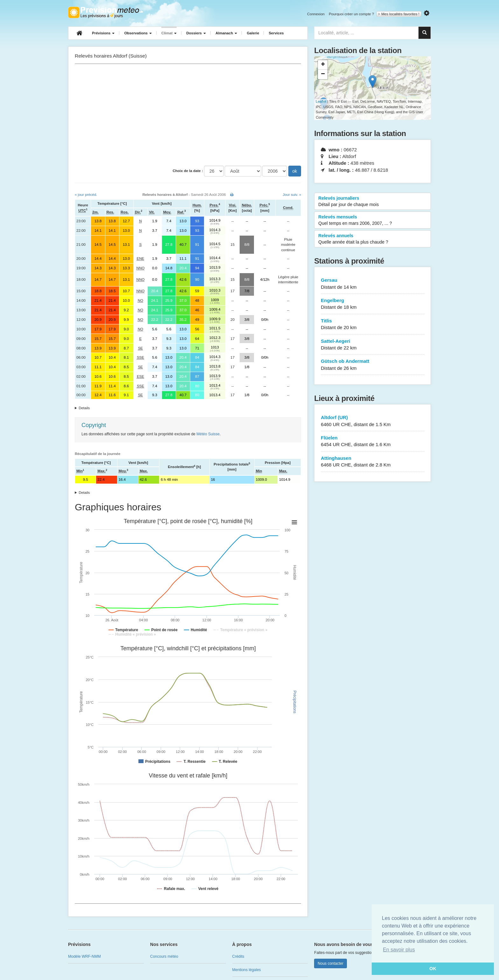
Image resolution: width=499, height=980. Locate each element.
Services (276, 33)
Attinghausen (372, 462)
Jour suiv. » (292, 195)
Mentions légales (247, 970)
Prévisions (103, 33)
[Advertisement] (188, 115)
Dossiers (196, 33)
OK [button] (433, 969)
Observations (138, 33)
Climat (169, 33)
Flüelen (372, 442)
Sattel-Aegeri (372, 345)
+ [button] (323, 65)
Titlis (372, 324)
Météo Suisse (208, 434)
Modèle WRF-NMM (84, 956)
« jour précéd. (86, 195)
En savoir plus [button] (399, 950)
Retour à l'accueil (105, 12)
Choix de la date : (188, 171)
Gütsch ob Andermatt (372, 365)
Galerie (253, 33)
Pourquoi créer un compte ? (351, 14)
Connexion (316, 14)
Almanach (226, 33)
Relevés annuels (372, 239)
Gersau (372, 284)
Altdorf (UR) (372, 421)
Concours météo (164, 956)
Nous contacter (330, 963)
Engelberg (372, 304)
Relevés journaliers (372, 202)
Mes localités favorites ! (399, 14)
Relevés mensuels (372, 220)
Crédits (238, 956)
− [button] (323, 74)
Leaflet (321, 101)
